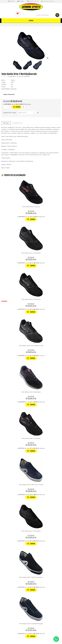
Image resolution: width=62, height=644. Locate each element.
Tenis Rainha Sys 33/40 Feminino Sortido (31, 346)
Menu (31, 21)
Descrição (6, 123)
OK (38, 113)
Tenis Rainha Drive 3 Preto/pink (31, 438)
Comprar (17, 107)
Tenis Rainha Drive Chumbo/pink (31, 392)
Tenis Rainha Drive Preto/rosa (31, 207)
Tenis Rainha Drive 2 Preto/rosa (31, 299)
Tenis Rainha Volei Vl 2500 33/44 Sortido (31, 485)
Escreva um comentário (23, 77)
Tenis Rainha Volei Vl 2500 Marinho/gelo (31, 624)
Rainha (13, 80)
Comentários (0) (17, 123)
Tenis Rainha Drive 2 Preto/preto (31, 253)
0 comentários (12, 77)
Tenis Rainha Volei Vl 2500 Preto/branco (31, 577)
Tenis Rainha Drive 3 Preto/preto (31, 531)
